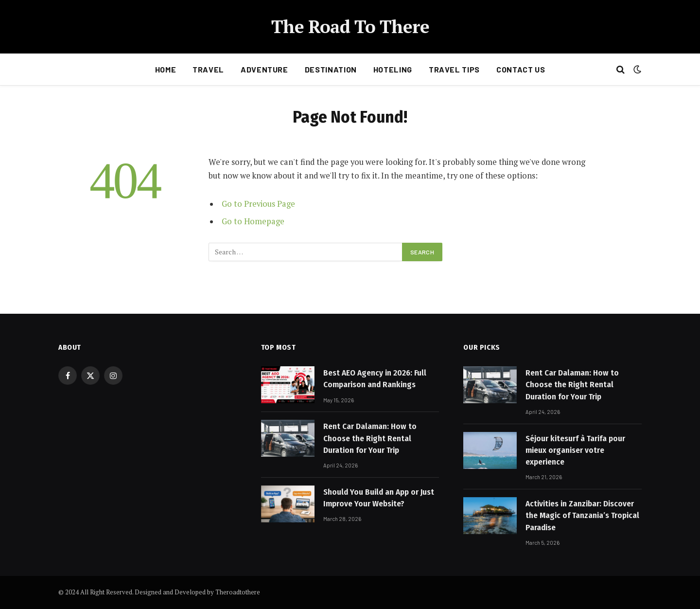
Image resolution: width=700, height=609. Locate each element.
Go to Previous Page (258, 204)
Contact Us (521, 69)
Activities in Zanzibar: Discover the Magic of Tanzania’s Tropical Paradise (582, 516)
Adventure (264, 69)
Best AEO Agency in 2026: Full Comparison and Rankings (375, 379)
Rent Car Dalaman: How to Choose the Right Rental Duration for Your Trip (370, 438)
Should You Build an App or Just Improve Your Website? (379, 498)
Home (166, 69)
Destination (331, 69)
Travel (208, 69)
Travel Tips (454, 69)
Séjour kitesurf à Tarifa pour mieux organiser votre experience (575, 450)
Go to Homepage (253, 221)
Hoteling (393, 69)
